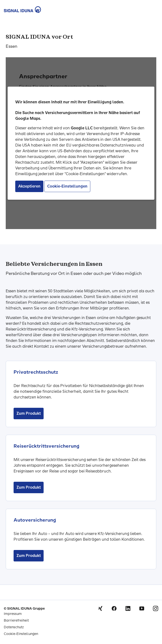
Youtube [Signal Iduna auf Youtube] (142, 608)
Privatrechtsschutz (36, 372)
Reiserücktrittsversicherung (46, 446)
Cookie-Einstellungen (21, 634)
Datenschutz (14, 627)
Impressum (13, 614)
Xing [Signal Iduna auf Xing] (100, 608)
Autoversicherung (35, 520)
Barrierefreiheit (16, 620)
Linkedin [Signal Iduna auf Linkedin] (128, 608)
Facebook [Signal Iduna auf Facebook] (114, 608)
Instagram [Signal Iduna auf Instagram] (156, 608)
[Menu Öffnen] (153, 9)
